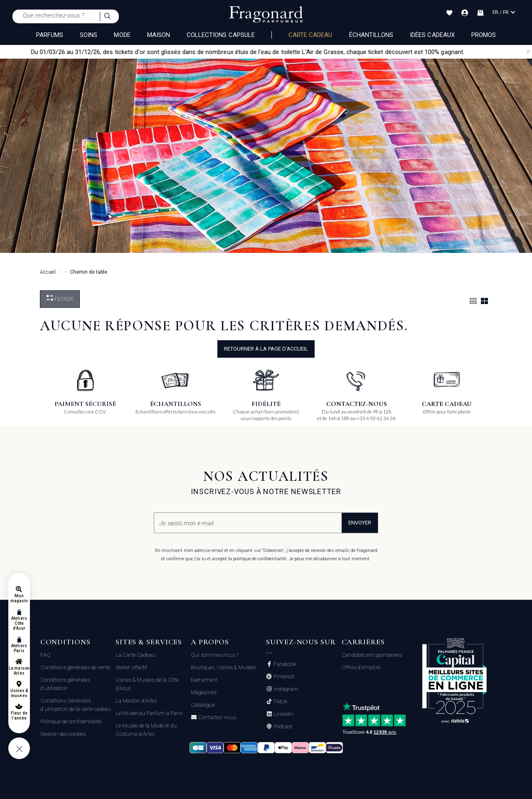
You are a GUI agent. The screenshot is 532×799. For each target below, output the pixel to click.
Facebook (284, 664)
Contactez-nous (217, 717)
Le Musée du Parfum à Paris (149, 713)
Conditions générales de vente (75, 667)
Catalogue (203, 705)
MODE (122, 35)
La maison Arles (19, 671)
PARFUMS (50, 35)
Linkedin (283, 714)
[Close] (528, 52)
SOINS (89, 35)
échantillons (371, 35)
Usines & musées (19, 693)
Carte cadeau (310, 35)
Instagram (285, 689)
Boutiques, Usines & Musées (223, 667)
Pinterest (283, 677)
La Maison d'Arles (136, 701)
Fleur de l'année (19, 716)
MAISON (159, 35)
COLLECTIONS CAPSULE (221, 35)
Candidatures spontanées (372, 655)
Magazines (204, 692)
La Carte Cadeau (135, 655)
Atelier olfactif (131, 667)
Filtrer (60, 298)
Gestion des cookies (63, 734)
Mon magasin (19, 598)
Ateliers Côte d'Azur (19, 623)
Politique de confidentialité (71, 721)
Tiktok (280, 702)
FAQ (46, 655)
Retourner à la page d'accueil (266, 349)
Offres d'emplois (361, 667)
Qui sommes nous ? (215, 655)
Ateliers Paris (19, 648)
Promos (484, 35)
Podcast (282, 727)
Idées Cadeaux (432, 35)
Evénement (204, 680)
